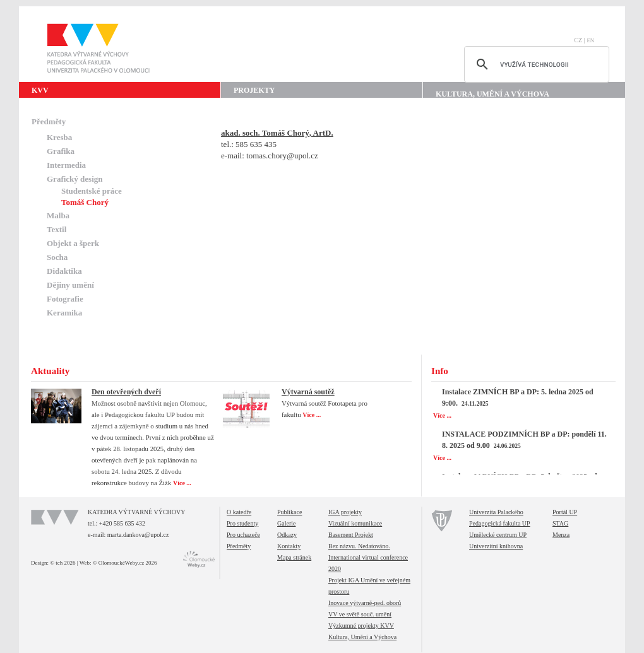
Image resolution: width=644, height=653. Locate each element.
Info (440, 371)
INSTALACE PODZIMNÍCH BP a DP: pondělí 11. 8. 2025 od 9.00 (524, 440)
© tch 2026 (63, 563)
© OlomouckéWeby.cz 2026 (125, 563)
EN (590, 40)
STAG (560, 523)
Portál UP (565, 512)
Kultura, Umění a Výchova (492, 94)
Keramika (64, 313)
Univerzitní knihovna (496, 546)
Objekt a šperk (73, 243)
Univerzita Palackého (496, 512)
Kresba (59, 137)
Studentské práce (92, 191)
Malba (58, 215)
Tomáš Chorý (85, 202)
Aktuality (50, 371)
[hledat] (535, 64)
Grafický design (75, 179)
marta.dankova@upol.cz (138, 535)
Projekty (254, 90)
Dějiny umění (70, 285)
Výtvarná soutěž (308, 392)
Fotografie (65, 299)
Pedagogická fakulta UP (500, 523)
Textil (57, 229)
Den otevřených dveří (126, 392)
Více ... (183, 483)
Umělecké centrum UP (498, 535)
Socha (57, 257)
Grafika (61, 151)
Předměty (49, 121)
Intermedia (66, 165)
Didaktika (64, 271)
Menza (561, 535)
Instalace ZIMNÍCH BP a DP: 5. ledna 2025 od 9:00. (518, 397)
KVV (40, 90)
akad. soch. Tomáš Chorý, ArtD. (277, 133)
